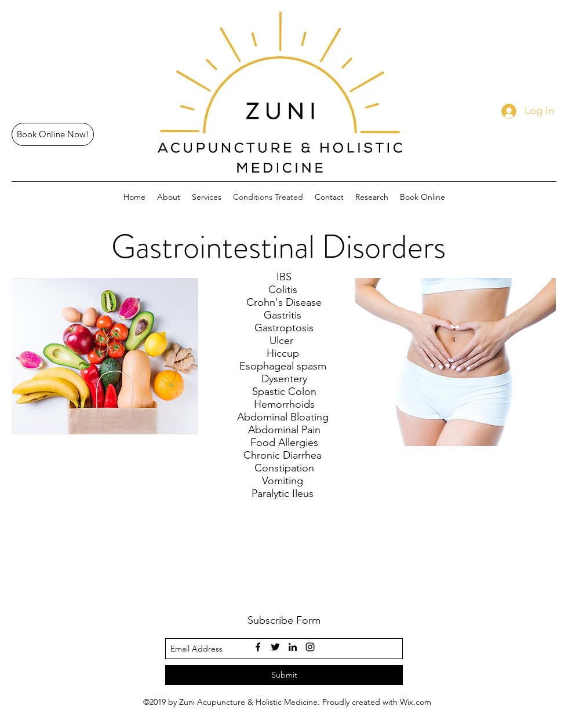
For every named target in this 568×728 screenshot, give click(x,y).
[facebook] (258, 647)
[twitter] (275, 647)
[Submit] (284, 675)
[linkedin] (293, 647)
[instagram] (310, 647)
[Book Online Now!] (53, 134)
